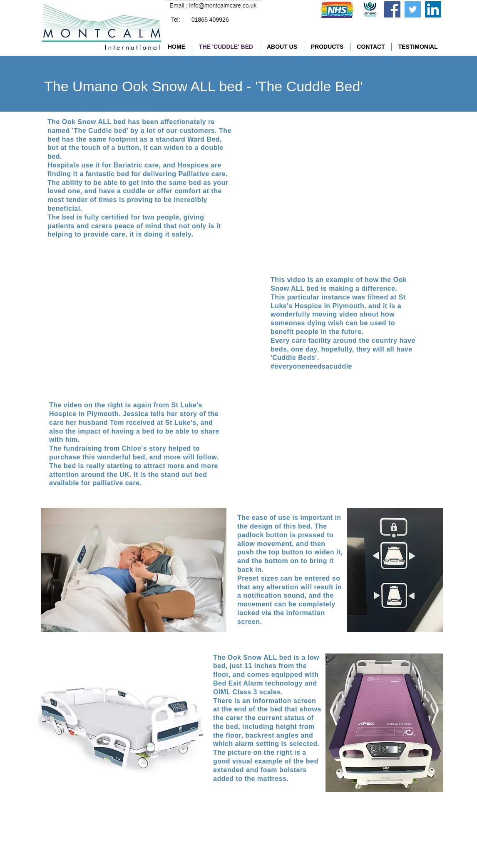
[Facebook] (392, 9)
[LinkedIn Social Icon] (433, 9)
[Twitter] (413, 9)
